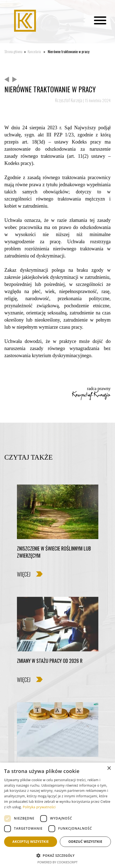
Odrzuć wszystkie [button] (85, 842)
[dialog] (58, 815)
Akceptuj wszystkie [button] (30, 842)
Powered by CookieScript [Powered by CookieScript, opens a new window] (58, 862)
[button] (58, 855)
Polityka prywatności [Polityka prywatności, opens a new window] (39, 807)
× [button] (109, 768)
